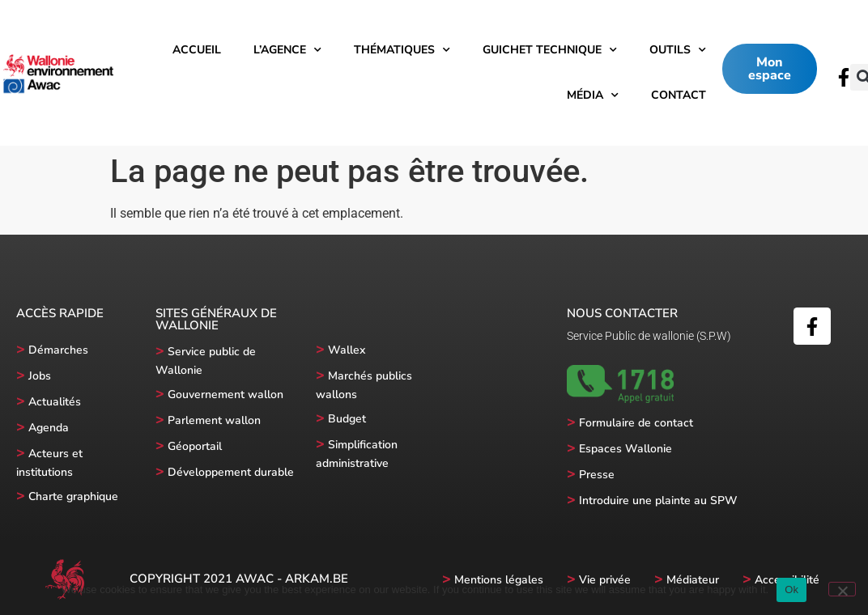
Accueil (197, 50)
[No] (842, 589)
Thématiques (402, 50)
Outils (678, 50)
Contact (679, 95)
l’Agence (287, 50)
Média (593, 95)
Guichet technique (550, 50)
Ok (791, 590)
